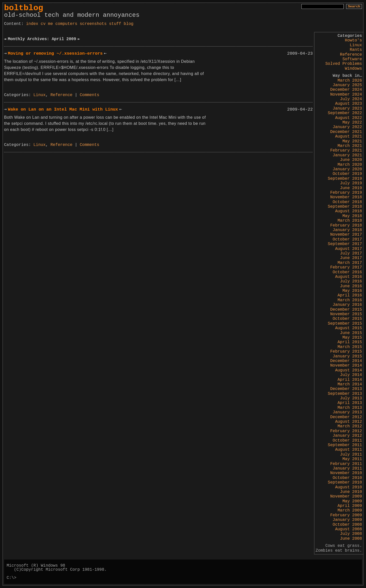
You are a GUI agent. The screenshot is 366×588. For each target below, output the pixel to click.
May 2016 (352, 291)
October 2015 (347, 319)
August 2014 (348, 370)
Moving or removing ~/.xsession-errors (55, 54)
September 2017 (345, 244)
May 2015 (352, 338)
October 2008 (347, 525)
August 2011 (348, 450)
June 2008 (351, 539)
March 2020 (350, 165)
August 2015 (348, 328)
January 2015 (347, 356)
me (50, 24)
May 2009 (352, 501)
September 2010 (345, 483)
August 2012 (348, 422)
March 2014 (350, 384)
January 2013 (347, 412)
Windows (353, 69)
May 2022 (352, 123)
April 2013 (350, 403)
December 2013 (346, 389)
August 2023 (348, 104)
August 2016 (348, 277)
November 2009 (346, 496)
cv (43, 24)
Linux (356, 45)
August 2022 (348, 118)
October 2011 (347, 441)
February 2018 (346, 225)
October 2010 (347, 478)
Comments (90, 95)
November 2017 (346, 235)
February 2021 (346, 150)
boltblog (24, 8)
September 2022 (345, 113)
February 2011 (346, 464)
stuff (115, 24)
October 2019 (347, 174)
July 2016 (351, 281)
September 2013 (345, 394)
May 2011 (352, 459)
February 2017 (346, 267)
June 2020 (351, 160)
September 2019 (345, 179)
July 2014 (351, 375)
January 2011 (347, 469)
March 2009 (350, 510)
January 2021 (347, 155)
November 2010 (346, 473)
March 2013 (350, 408)
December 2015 (346, 310)
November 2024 (346, 95)
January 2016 (347, 305)
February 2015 (346, 352)
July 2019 (351, 183)
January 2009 (347, 520)
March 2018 (350, 221)
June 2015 (351, 333)
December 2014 (346, 361)
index (32, 24)
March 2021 (350, 146)
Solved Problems (344, 64)
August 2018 (348, 211)
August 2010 (348, 487)
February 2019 (346, 193)
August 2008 (348, 529)
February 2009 (346, 515)
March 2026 (350, 81)
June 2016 (351, 286)
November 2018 (346, 197)
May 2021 (352, 141)
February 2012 (346, 431)
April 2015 (350, 342)
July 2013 (351, 398)
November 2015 (346, 314)
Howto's (353, 40)
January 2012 (347, 436)
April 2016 (350, 295)
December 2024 (346, 90)
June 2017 (351, 258)
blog (129, 24)
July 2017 (351, 253)
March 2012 (350, 426)
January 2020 (347, 169)
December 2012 (346, 417)
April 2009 (350, 506)
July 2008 (351, 534)
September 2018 (345, 207)
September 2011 (345, 445)
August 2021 (348, 137)
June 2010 (351, 492)
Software (352, 59)
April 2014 (350, 380)
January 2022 (347, 127)
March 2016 (350, 300)
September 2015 (345, 324)
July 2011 (351, 455)
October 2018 (347, 202)
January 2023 (347, 109)
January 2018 (347, 230)
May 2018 (352, 216)
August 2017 (348, 249)
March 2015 (350, 347)
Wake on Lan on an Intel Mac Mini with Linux (63, 109)
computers (66, 24)
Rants (356, 50)
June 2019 (351, 188)
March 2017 (350, 263)
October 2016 (347, 272)
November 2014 (346, 366)
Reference (351, 55)
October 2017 (347, 239)
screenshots (93, 24)
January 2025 (347, 85)
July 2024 (351, 99)
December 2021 (346, 132)
